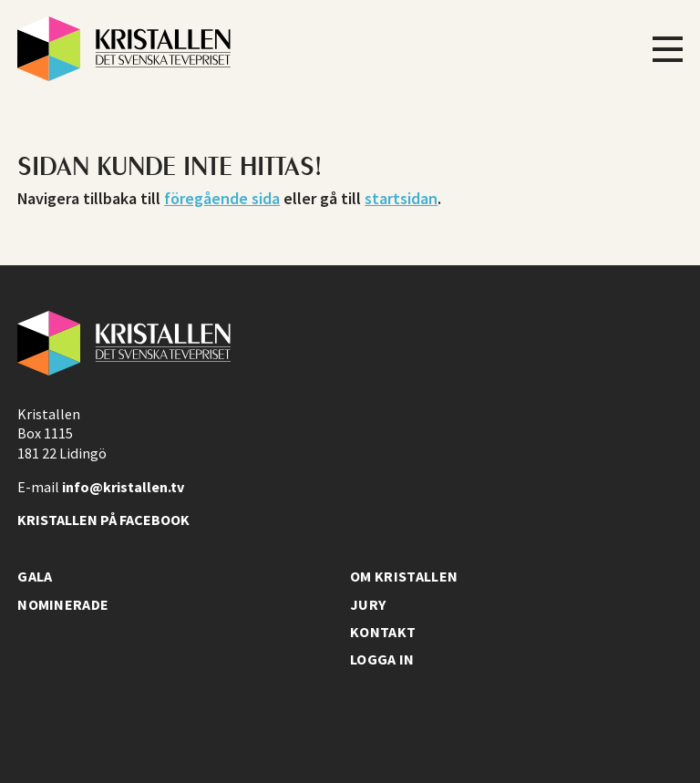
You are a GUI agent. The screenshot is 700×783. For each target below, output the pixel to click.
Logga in (382, 659)
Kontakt (383, 632)
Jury (368, 604)
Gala (35, 576)
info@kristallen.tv (123, 487)
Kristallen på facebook (103, 520)
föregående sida (222, 198)
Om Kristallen (404, 576)
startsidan (401, 198)
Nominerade (63, 604)
